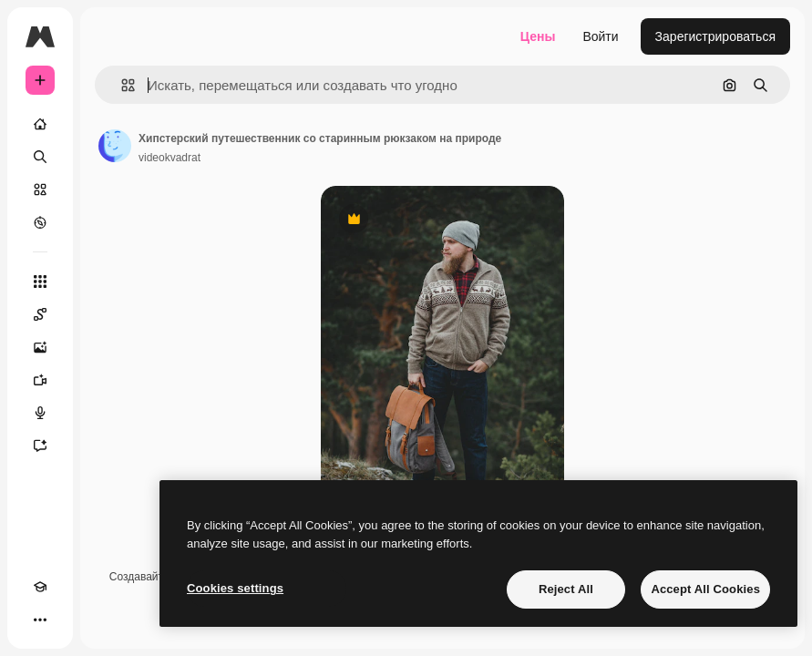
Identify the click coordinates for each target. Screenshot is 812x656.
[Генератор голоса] (40, 413)
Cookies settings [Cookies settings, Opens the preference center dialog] (235, 588)
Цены (538, 36)
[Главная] (40, 124)
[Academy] (40, 587)
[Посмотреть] (40, 222)
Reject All (566, 589)
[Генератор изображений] (40, 347)
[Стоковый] (40, 190)
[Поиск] (40, 157)
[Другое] (40, 620)
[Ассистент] (40, 446)
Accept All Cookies (705, 589)
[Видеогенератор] (40, 380)
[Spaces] (40, 314)
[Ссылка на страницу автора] (115, 146)
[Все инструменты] (40, 282)
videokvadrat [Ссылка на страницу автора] (170, 158)
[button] (121, 85)
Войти (600, 36)
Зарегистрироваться (715, 36)
